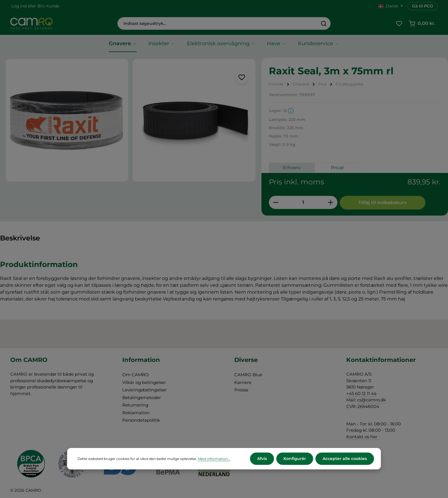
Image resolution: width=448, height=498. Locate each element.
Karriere (243, 382)
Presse (241, 390)
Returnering (135, 405)
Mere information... (214, 459)
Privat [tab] (337, 168)
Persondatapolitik (141, 420)
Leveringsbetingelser (145, 390)
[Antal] (303, 202)
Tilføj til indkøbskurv (382, 203)
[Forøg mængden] (331, 202)
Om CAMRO (136, 375)
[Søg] (324, 23)
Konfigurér (295, 459)
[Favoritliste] (399, 24)
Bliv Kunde (48, 6)
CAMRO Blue (248, 375)
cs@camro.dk (372, 400)
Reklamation (136, 413)
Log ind (19, 6)
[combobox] (217, 23)
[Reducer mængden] (276, 202)
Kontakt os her (362, 437)
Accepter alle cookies (345, 459)
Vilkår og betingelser (144, 382)
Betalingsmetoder (142, 398)
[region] (131, 120)
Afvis (262, 459)
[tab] (20, 238)
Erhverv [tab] (292, 168)
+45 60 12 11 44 (361, 394)
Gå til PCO (423, 6)
